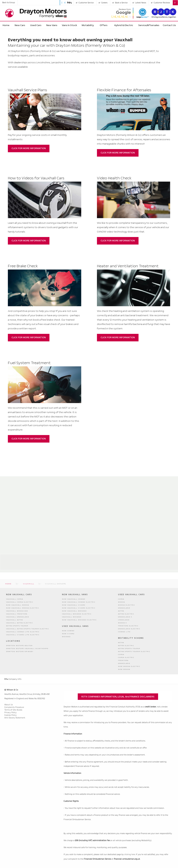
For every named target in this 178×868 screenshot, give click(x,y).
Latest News (139, 3)
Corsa (121, 599)
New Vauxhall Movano (74, 611)
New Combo (68, 631)
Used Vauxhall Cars (131, 595)
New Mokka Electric (129, 666)
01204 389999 (36, 567)
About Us (9, 705)
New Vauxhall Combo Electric (79, 602)
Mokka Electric (127, 605)
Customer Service (85, 3)
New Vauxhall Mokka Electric (23, 608)
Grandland (124, 608)
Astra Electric (126, 614)
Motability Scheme (131, 638)
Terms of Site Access (13, 710)
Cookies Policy (10, 715)
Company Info (13, 679)
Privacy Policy (10, 713)
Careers (103, 3)
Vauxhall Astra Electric (20, 623)
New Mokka (124, 669)
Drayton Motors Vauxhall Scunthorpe (27, 649)
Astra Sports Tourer (17, 626)
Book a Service (120, 3)
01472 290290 (121, 567)
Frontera (123, 660)
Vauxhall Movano (72, 617)
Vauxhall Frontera (17, 614)
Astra (121, 611)
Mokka (121, 602)
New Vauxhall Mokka (18, 605)
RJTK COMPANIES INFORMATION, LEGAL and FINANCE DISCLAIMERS (118, 696)
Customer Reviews (161, 3)
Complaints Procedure (14, 707)
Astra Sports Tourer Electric (134, 652)
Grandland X (125, 617)
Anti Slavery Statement (15, 718)
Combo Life (124, 632)
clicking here (130, 854)
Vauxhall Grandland (18, 617)
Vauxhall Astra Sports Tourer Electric (28, 629)
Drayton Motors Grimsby (128, 558)
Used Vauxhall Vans (75, 626)
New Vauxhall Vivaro (74, 605)
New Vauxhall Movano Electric (79, 620)
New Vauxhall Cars (19, 595)
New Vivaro (68, 634)
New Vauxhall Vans (75, 595)
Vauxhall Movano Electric (77, 614)
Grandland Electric (129, 629)
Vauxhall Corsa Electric (20, 602)
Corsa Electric (126, 657)
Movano (66, 637)
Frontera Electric (128, 626)
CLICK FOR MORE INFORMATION (29, 148)
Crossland (124, 620)
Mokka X (122, 623)
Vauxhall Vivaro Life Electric (23, 635)
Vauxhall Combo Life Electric (23, 632)
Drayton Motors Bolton (41, 558)
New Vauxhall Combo (74, 599)
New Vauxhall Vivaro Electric (79, 608)
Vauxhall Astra (14, 620)
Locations (13, 641)
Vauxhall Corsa (15, 599)
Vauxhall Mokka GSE (17, 611)
